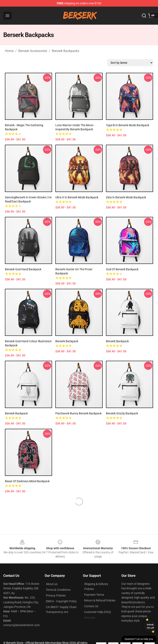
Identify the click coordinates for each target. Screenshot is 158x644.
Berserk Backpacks (66, 51)
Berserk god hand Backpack (23, 269)
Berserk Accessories (33, 51)
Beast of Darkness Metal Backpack (27, 481)
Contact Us (91, 606)
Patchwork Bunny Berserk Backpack (78, 413)
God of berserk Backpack (122, 269)
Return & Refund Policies (100, 600)
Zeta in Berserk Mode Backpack (126, 197)
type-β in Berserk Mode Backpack (128, 125)
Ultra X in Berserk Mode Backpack (77, 197)
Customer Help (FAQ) (98, 612)
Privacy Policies (56, 595)
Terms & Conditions (58, 590)
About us (52, 584)
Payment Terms (94, 595)
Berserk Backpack (67, 341)
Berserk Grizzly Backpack (122, 413)
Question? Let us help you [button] (139, 639)
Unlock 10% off (150, 626)
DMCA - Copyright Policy (61, 601)
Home (9, 51)
